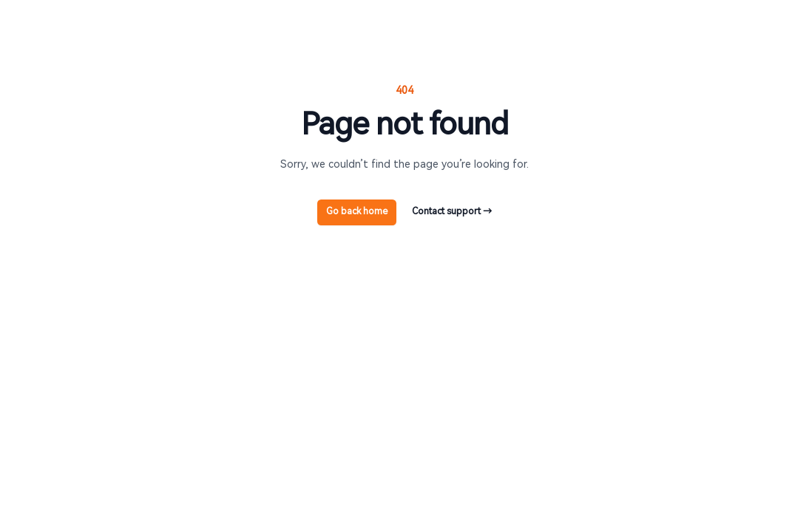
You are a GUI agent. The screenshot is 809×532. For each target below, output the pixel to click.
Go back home (357, 211)
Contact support (452, 211)
